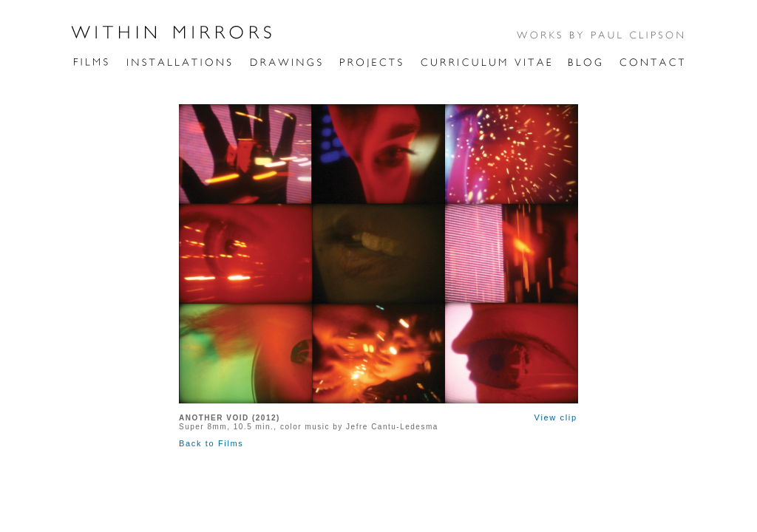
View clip (556, 417)
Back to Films (211, 443)
